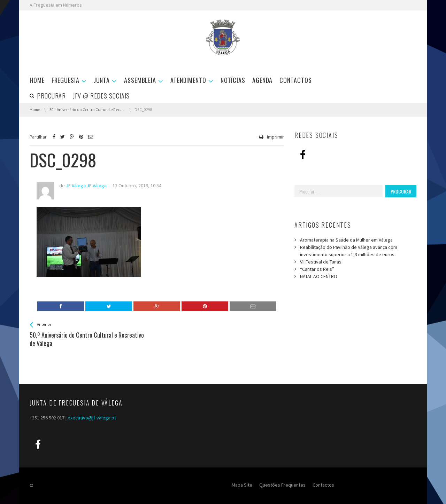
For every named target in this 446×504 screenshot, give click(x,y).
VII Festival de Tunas (321, 262)
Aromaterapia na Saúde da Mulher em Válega (346, 240)
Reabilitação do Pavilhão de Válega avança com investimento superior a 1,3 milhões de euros (349, 251)
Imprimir (275, 137)
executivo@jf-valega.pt (92, 418)
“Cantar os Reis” (317, 269)
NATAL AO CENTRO (319, 276)
